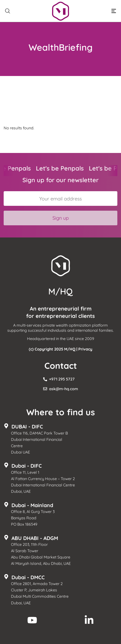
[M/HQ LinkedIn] (89, 620)
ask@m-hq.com (64, 389)
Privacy (85, 349)
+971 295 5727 (62, 379)
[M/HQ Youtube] (32, 620)
